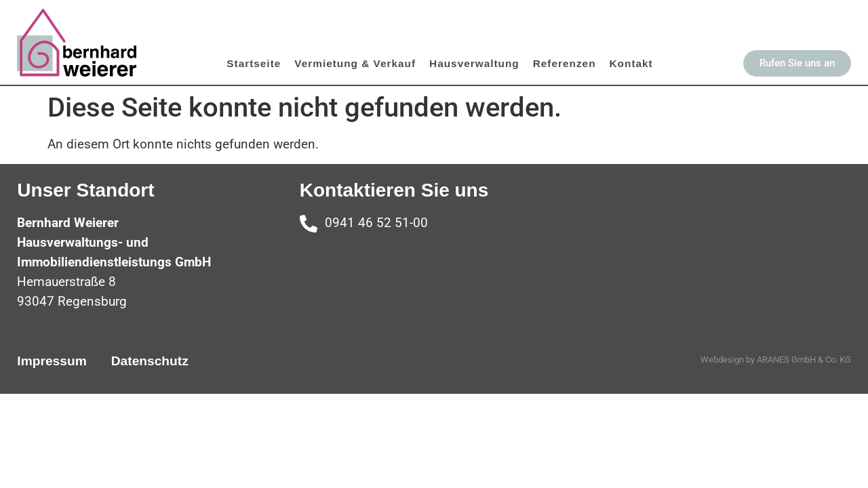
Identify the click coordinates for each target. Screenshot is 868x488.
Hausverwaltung (474, 63)
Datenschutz (150, 361)
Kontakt (631, 63)
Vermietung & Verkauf (355, 63)
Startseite (254, 63)
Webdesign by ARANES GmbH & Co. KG (776, 360)
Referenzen (565, 63)
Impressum (52, 361)
